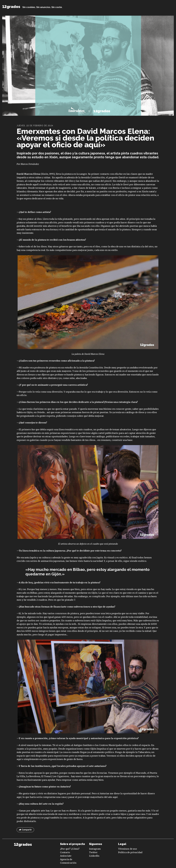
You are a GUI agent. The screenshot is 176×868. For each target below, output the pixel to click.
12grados (11, 7)
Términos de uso (128, 849)
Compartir (25, 830)
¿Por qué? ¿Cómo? (70, 849)
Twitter (93, 852)
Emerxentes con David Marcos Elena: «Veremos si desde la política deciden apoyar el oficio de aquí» (85, 138)
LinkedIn (94, 856)
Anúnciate (66, 856)
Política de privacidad (130, 852)
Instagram (95, 849)
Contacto (65, 852)
